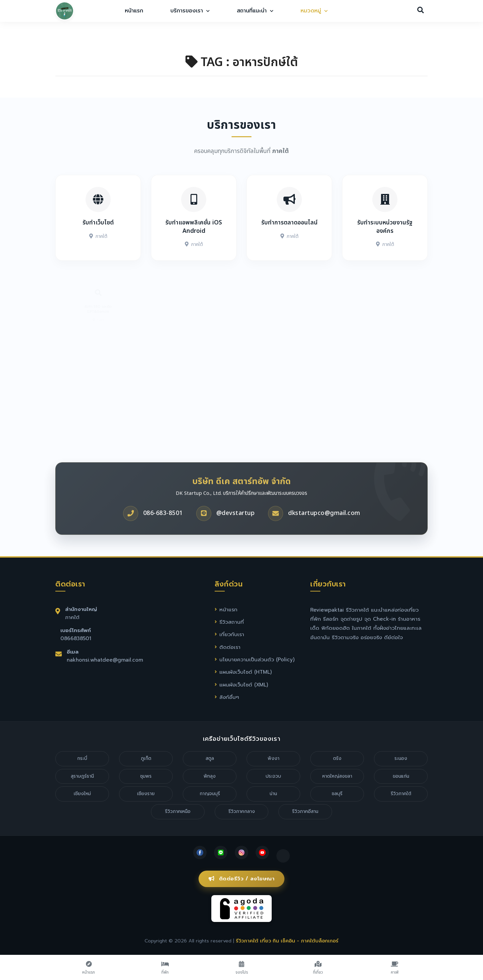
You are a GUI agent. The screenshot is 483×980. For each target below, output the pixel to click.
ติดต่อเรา (230, 647)
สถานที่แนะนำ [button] (255, 11)
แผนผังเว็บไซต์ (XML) (244, 685)
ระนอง (401, 758)
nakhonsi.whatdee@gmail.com (105, 660)
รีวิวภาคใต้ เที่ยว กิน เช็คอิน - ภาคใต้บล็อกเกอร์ (287, 941)
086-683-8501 (163, 524)
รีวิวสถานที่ (232, 622)
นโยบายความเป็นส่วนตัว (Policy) (257, 659)
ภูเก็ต (146, 758)
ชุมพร (146, 776)
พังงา (274, 758)
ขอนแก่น (401, 776)
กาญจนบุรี (210, 794)
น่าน (273, 794)
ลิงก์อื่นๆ (229, 697)
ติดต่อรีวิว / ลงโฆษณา (242, 879)
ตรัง (337, 758)
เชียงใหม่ (82, 794)
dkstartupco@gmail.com (324, 524)
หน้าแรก (134, 11)
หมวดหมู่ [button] (314, 11)
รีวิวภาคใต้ (401, 794)
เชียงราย (146, 794)
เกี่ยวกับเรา (232, 634)
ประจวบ (273, 776)
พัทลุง (210, 776)
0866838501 (76, 638)
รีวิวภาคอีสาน (305, 811)
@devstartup (236, 524)
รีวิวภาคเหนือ (178, 811)
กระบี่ (82, 758)
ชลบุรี (337, 794)
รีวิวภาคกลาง (242, 811)
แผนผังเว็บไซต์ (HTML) (246, 672)
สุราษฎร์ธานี (82, 776)
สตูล (210, 758)
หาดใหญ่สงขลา (337, 776)
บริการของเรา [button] (190, 11)
